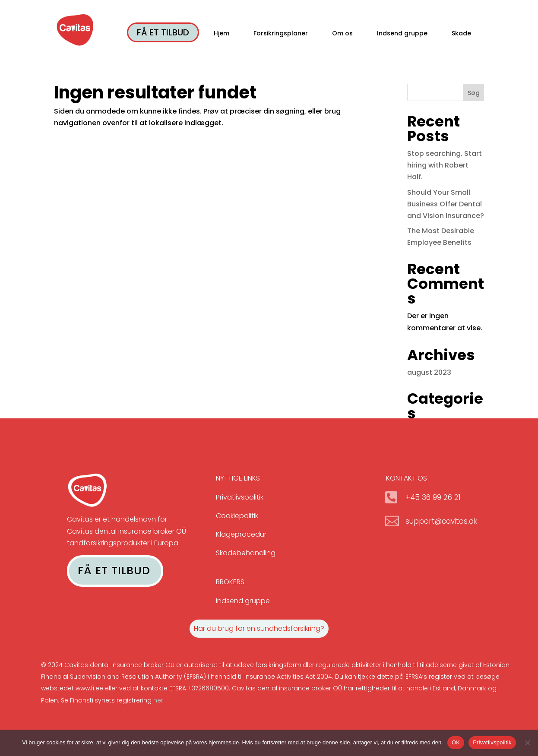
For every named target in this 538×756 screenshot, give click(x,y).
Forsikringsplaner (281, 34)
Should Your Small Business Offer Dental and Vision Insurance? (446, 204)
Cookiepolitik (237, 516)
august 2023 (429, 372)
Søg (474, 93)
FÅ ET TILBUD (163, 32)
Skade (461, 34)
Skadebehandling (246, 553)
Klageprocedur (241, 534)
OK (456, 742)
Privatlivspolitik (240, 497)
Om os (342, 34)
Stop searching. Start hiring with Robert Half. (445, 165)
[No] (527, 743)
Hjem (222, 34)
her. (159, 700)
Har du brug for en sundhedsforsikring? (259, 628)
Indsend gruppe (402, 34)
